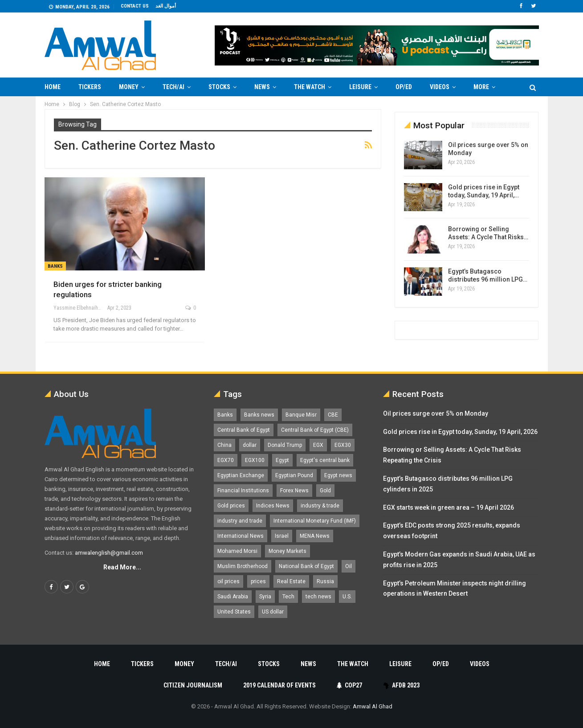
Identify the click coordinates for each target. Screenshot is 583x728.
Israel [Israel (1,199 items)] (282, 536)
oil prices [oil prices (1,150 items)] (228, 581)
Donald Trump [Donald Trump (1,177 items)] (285, 445)
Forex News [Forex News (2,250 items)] (294, 491)
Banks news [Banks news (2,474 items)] (259, 415)
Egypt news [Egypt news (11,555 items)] (338, 475)
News (262, 87)
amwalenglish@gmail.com (109, 553)
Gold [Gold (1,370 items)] (325, 491)
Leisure (360, 87)
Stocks (219, 87)
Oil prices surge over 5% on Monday (436, 413)
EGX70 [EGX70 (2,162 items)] (226, 460)
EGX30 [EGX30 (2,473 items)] (343, 445)
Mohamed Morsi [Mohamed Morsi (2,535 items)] (237, 551)
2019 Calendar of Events (279, 685)
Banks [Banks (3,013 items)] (225, 415)
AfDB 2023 (402, 685)
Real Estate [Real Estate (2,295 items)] (291, 581)
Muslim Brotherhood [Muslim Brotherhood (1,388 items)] (243, 566)
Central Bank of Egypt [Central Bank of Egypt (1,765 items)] (244, 430)
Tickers (90, 87)
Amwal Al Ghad (373, 706)
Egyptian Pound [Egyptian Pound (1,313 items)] (294, 475)
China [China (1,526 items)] (224, 445)
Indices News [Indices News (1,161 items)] (273, 506)
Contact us (135, 6)
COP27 (349, 685)
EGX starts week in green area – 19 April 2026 (448, 507)
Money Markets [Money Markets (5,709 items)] (287, 551)
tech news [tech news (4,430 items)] (318, 597)
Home (53, 87)
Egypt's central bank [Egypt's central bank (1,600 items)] (325, 460)
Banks (55, 266)
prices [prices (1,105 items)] (258, 581)
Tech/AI (173, 87)
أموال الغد (166, 6)
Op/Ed (404, 87)
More (481, 87)
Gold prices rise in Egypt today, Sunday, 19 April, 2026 (460, 432)
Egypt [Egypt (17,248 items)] (282, 460)
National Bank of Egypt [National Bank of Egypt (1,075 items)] (306, 566)
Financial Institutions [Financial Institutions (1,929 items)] (243, 491)
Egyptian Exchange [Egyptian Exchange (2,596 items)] (241, 475)
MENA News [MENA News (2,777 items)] (315, 536)
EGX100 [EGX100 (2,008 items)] (255, 460)
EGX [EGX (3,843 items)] (318, 445)
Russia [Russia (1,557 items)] (325, 581)
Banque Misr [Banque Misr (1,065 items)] (301, 415)
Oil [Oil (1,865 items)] (349, 566)
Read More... (122, 567)
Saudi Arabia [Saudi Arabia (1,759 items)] (233, 597)
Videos (440, 87)
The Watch (310, 87)
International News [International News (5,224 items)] (241, 536)
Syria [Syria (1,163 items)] (265, 597)
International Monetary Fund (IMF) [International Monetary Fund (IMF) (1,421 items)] (315, 521)
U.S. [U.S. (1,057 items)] (347, 597)
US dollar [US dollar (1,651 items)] (273, 612)
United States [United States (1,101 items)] (234, 612)
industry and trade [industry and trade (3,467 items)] (240, 521)
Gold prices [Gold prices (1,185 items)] (231, 506)
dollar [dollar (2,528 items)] (250, 445)
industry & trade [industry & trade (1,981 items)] (320, 506)
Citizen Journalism (193, 685)
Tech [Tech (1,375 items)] (288, 597)
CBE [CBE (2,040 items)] (333, 415)
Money (129, 87)
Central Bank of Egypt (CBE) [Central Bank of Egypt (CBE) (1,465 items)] (315, 430)
